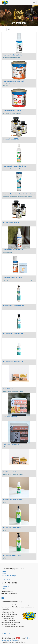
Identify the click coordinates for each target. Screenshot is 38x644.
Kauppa (4, 574)
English (4, 633)
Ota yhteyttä (5, 586)
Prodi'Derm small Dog (10, 472)
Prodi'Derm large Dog (10, 416)
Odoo (18, 638)
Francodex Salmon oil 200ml (12, 277)
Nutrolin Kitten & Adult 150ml (12, 500)
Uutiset (4, 588)
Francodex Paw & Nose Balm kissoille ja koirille (19, 194)
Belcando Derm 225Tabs (11, 139)
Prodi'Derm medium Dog (11, 444)
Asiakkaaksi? (6, 580)
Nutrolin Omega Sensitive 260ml (13, 334)
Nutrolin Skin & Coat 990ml (12, 527)
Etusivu (4, 572)
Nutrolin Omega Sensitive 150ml (13, 361)
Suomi (9, 633)
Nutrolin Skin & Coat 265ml (12, 555)
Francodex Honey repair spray (13, 250)
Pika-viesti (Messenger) (9, 576)
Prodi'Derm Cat (8, 388)
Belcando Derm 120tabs (11, 222)
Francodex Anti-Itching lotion (12, 55)
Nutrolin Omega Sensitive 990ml (13, 306)
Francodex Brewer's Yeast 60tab (13, 81)
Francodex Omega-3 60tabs (12, 111)
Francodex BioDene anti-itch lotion (14, 166)
